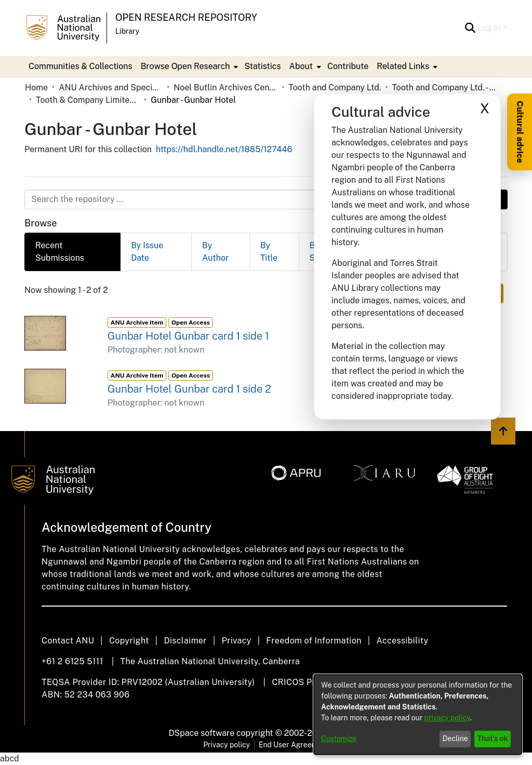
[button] (470, 28)
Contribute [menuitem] (348, 66)
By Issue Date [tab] (147, 252)
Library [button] (127, 31)
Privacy (237, 641)
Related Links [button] (403, 66)
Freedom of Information (314, 641)
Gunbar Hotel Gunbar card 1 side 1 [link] (188, 336)
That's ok (493, 739)
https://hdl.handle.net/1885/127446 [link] (224, 149)
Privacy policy (227, 745)
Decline (455, 739)
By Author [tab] (215, 252)
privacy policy (447, 718)
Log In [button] (490, 28)
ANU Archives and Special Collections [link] (111, 88)
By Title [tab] (269, 252)
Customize (339, 739)
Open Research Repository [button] (186, 17)
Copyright (129, 641)
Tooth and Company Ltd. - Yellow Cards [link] (444, 88)
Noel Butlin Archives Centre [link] (225, 88)
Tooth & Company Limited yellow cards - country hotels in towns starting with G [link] (88, 100)
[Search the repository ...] (241, 199)
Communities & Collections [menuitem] (81, 66)
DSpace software (202, 733)
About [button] (301, 66)
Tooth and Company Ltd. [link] (335, 88)
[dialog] (418, 715)
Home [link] (36, 88)
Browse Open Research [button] (185, 66)
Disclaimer (185, 641)
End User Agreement (294, 745)
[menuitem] (189, 66)
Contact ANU (68, 641)
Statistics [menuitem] (262, 66)
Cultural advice (520, 132)
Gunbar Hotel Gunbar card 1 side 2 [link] (189, 389)
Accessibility (402, 641)
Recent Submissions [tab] (60, 252)
